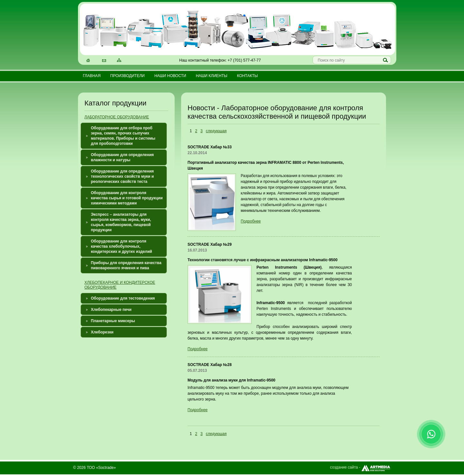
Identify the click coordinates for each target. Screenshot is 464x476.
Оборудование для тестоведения (123, 298)
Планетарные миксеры (113, 321)
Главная (92, 76)
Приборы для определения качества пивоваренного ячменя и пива (126, 265)
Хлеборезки (102, 332)
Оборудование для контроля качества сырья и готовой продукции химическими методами (127, 198)
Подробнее (251, 221)
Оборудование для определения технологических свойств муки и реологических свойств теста (122, 176)
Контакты (247, 76)
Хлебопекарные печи (111, 310)
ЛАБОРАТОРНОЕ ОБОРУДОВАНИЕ (117, 117)
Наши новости (170, 76)
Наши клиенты (212, 76)
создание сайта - (360, 467)
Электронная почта (104, 61)
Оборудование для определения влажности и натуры (122, 157)
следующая (216, 131)
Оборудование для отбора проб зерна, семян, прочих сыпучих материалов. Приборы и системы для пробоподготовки (123, 136)
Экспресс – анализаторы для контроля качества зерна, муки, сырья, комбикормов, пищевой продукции (121, 222)
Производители (127, 76)
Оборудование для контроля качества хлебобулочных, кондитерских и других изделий (121, 246)
